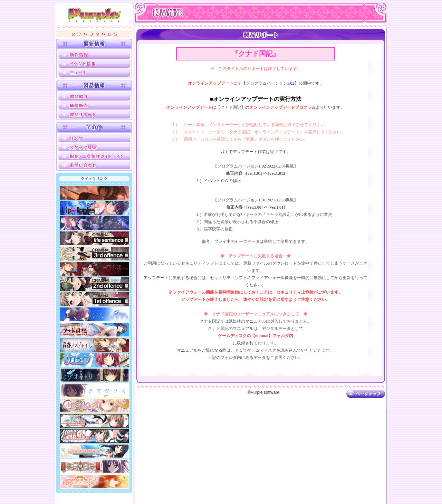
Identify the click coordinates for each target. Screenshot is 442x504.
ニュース (94, 73)
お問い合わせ (94, 165)
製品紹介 (94, 96)
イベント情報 (94, 64)
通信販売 (94, 105)
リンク (94, 138)
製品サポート (94, 114)
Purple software (95, 15)
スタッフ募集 (94, 147)
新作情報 (94, 55)
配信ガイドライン (94, 156)
